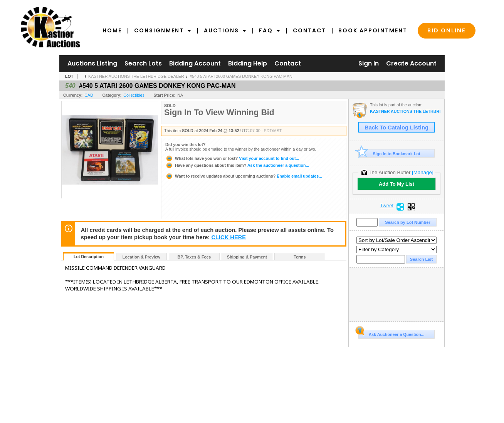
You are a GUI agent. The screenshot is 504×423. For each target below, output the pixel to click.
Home (112, 30)
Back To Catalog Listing (396, 128)
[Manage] (423, 172)
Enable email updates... (244, 176)
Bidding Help (248, 63)
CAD (89, 95)
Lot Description (89, 257)
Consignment (163, 30)
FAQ (270, 30)
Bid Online (447, 30)
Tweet (387, 206)
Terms (300, 257)
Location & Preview (141, 257)
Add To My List (396, 184)
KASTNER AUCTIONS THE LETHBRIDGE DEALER (136, 76)
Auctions (225, 30)
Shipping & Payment (247, 257)
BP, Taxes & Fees (194, 257)
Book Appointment (373, 30)
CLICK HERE (228, 237)
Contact (309, 30)
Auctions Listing (92, 63)
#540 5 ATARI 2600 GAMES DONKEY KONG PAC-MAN (241, 76)
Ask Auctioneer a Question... (391, 333)
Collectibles (134, 95)
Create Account (411, 63)
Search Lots (143, 63)
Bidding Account (195, 63)
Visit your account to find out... (232, 158)
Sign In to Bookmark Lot (389, 154)
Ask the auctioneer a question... (237, 165)
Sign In (369, 63)
